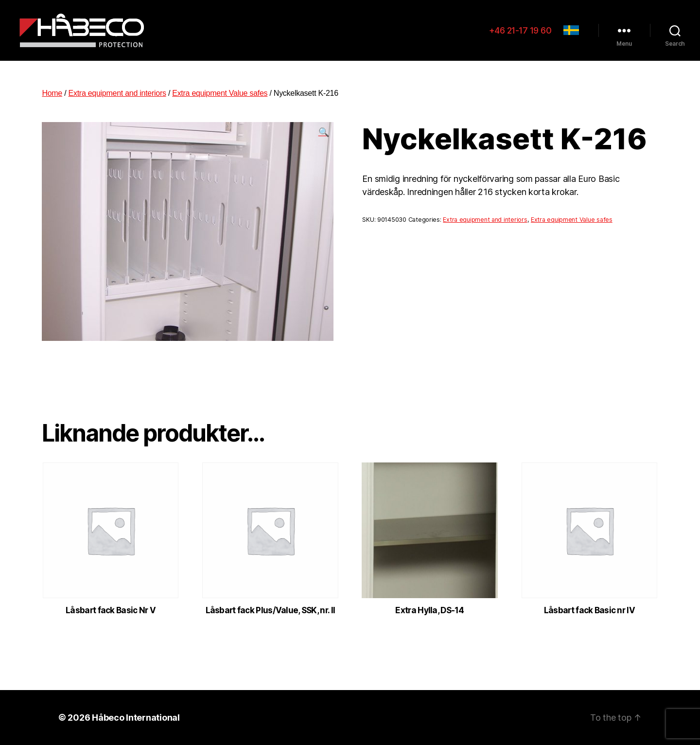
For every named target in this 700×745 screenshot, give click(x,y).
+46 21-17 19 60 (520, 30)
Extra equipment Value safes (220, 93)
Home (52, 93)
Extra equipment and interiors (117, 93)
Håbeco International (136, 718)
